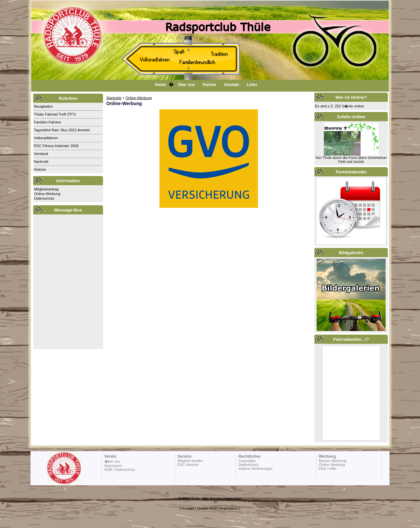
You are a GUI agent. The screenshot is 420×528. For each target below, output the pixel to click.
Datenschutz (44, 198)
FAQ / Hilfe (327, 469)
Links (252, 85)
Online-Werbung (47, 194)
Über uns (186, 85)
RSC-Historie (188, 465)
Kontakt (232, 85)
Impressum (113, 466)
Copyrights (247, 461)
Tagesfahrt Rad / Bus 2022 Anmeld (62, 130)
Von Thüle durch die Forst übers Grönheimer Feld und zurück (351, 160)
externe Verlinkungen (255, 469)
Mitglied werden (190, 461)
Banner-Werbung (332, 461)
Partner (210, 85)
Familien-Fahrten (47, 122)
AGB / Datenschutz (120, 470)
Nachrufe (41, 162)
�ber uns (112, 461)
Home (160, 85)
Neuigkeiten (43, 106)
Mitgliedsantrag (46, 189)
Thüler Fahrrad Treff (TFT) (55, 114)
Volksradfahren (46, 138)
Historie (40, 169)
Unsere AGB (207, 508)
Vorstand (41, 154)
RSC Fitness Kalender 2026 (56, 146)
